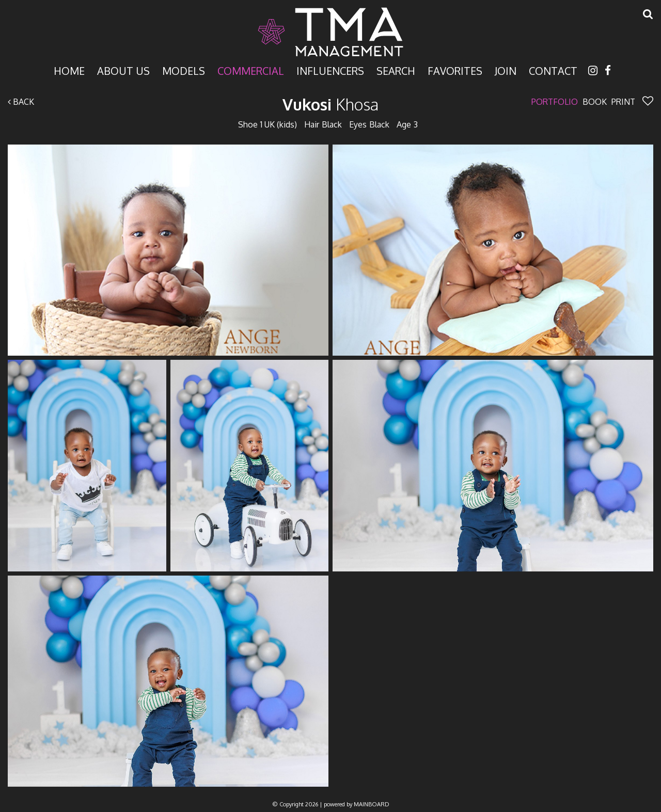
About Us (123, 70)
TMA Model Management (330, 32)
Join (506, 70)
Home (69, 70)
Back (21, 102)
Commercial (251, 70)
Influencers (330, 70)
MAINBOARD (372, 804)
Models (184, 70)
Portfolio (555, 102)
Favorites (455, 70)
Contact (553, 70)
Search (396, 70)
